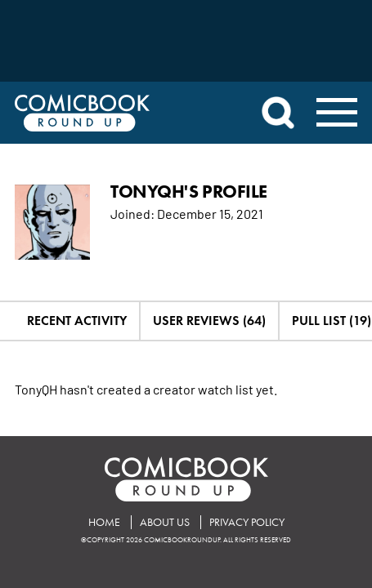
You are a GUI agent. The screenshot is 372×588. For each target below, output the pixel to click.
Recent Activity (77, 321)
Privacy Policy (247, 522)
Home (104, 522)
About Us (165, 522)
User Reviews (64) (209, 321)
